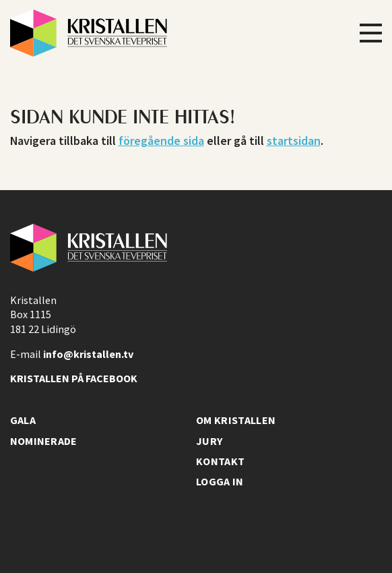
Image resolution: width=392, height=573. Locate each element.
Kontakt (220, 461)
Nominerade (44, 441)
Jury (209, 441)
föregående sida (161, 141)
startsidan (294, 141)
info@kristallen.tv (88, 354)
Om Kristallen (236, 420)
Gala (23, 420)
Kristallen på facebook (74, 378)
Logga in (220, 481)
